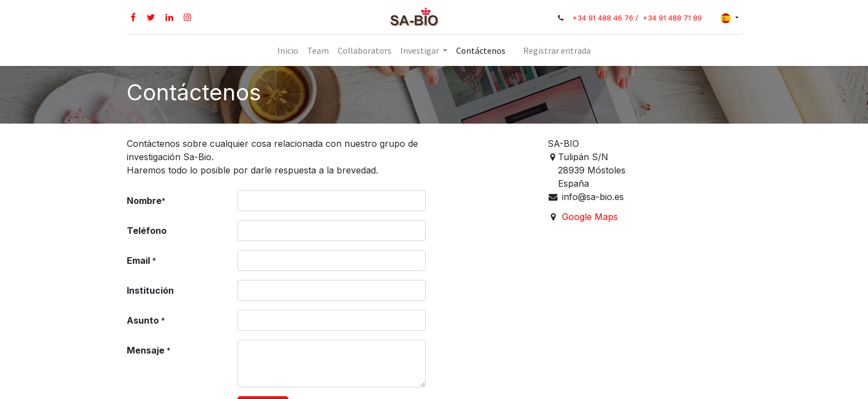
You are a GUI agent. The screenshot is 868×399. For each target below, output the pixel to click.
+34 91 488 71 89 (672, 18)
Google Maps (590, 217)
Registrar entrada (557, 50)
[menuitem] (288, 50)
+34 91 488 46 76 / (606, 18)
